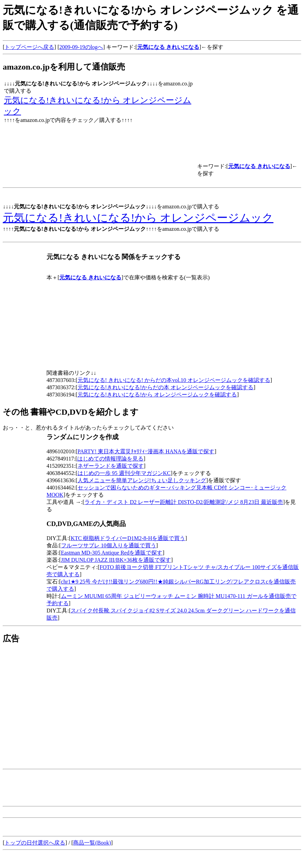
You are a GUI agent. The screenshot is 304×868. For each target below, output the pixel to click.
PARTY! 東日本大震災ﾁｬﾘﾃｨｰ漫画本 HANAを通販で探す (146, 451)
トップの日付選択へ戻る (35, 843)
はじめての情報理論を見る (110, 459)
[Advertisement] (61, 699)
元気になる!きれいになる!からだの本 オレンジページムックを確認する (166, 387)
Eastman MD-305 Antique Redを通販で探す (112, 553)
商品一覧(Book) (92, 843)
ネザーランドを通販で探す (111, 466)
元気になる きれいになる (168, 47)
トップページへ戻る (29, 47)
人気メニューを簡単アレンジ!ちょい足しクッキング (142, 480)
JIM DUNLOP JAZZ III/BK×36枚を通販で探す (116, 560)
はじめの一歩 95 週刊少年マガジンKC (124, 473)
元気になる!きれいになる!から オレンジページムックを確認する (157, 395)
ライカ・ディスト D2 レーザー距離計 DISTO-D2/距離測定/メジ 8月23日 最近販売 (184, 502)
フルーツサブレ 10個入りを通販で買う (109, 545)
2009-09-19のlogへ (81, 47)
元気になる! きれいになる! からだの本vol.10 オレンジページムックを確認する (174, 380)
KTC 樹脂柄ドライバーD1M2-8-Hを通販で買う (128, 538)
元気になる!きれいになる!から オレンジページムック (138, 218)
